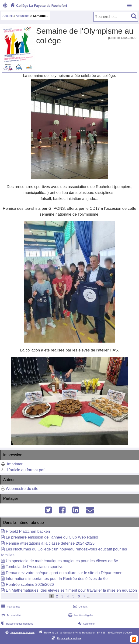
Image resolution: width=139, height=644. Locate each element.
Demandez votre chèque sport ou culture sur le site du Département (65, 573)
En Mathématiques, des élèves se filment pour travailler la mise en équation (71, 590)
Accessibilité (11, 615)
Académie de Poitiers (23, 632)
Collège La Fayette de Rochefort (38, 6)
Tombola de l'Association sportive (35, 567)
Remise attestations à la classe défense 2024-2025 (50, 543)
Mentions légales (80, 615)
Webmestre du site (22, 489)
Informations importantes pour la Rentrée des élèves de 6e (57, 579)
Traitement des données (17, 624)
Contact (80, 607)
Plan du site (10, 607)
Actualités (23, 16)
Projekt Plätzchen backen (28, 531)
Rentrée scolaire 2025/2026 (30, 584)
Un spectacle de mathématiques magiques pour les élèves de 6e (62, 561)
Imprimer (15, 464)
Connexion (86, 624)
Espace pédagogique (69, 638)
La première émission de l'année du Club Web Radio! (52, 537)
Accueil (8, 16)
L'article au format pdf (26, 470)
